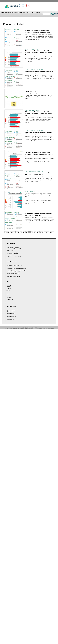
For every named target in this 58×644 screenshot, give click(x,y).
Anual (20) (9, 298)
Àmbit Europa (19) (10, 315)
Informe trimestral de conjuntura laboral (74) (16, 267)
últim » (52, 232)
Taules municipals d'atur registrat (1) (14, 276)
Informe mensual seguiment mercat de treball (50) (17, 269)
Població (2, 12)
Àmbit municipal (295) (11, 320)
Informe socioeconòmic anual (31, 90)
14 (24, 232)
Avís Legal (52, 329)
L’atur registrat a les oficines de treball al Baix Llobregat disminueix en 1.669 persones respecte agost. (39, 53)
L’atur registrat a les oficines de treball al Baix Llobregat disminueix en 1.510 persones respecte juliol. (39, 114)
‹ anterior (12, 232)
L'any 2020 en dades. (31, 91)
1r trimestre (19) (10, 299)
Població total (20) (10, 250)
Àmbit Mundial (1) (10, 318)
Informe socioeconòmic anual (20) (14, 272)
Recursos (38, 12)
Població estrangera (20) (12, 252)
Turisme (16, 12)
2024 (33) (9, 288)
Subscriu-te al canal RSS (26, 327)
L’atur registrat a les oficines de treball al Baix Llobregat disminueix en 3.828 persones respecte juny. (39, 154)
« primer (7, 232)
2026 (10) (9, 285)
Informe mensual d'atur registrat (32, 49)
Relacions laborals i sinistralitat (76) (14, 249)
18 (35, 232)
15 (27, 232)
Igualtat (20, 12)
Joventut (28, 12)
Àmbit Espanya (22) (11, 313)
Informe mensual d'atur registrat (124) (14, 265)
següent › (47, 232)
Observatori (5, 18)
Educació (33, 12)
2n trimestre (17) (10, 301)
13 (21, 232)
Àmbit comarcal (12, 18)
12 (18, 232)
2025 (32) (9, 287)
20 (41, 232)
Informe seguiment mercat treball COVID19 (34, 29)
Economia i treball (9, 12)
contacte (39, 329)
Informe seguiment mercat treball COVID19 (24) (16, 270)
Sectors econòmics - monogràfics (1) (14, 257)
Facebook (32, 327)
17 (32, 232)
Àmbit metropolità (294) (11, 316)
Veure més (8, 290)
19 (38, 232)
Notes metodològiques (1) (12, 275)
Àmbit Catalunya (19, 18)
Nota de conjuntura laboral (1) (13, 273)
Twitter (36, 327)
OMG (24, 12)
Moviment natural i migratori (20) (13, 254)
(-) (7, 247)
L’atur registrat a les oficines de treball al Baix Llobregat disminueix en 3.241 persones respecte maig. (39, 195)
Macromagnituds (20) (11, 255)
